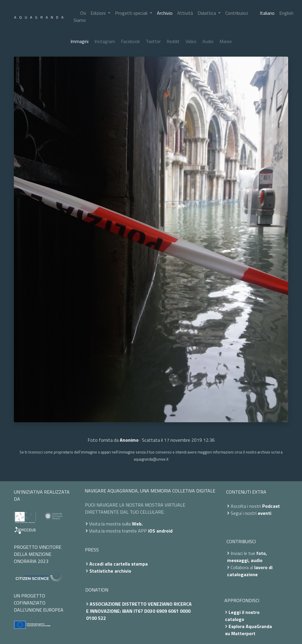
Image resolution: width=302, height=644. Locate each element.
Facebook (130, 41)
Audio (208, 41)
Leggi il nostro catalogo (242, 616)
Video (191, 41)
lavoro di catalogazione (250, 571)
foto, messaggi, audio (247, 557)
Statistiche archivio (110, 571)
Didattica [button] (207, 13)
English (286, 13)
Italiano (267, 13)
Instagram (105, 41)
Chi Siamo (80, 17)
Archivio (165, 13)
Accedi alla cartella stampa (119, 564)
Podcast (271, 506)
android (164, 531)
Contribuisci (237, 13)
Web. (137, 524)
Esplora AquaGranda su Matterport (248, 630)
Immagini (79, 41)
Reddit (173, 41)
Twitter (153, 41)
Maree (226, 41)
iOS (152, 531)
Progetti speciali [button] (132, 13)
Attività (185, 13)
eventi (265, 513)
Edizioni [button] (99, 13)
